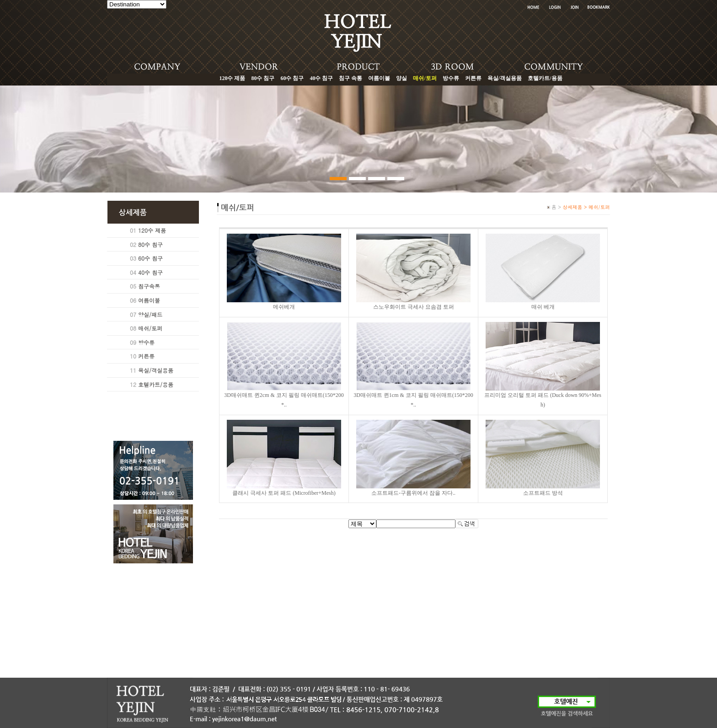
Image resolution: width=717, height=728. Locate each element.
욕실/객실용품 (505, 78)
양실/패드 (150, 314)
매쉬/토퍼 (150, 328)
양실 (401, 78)
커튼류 (473, 78)
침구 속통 (350, 78)
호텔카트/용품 (545, 78)
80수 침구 (263, 78)
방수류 (451, 78)
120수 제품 (232, 78)
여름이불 (379, 78)
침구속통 (149, 286)
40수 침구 (321, 78)
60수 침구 (292, 78)
